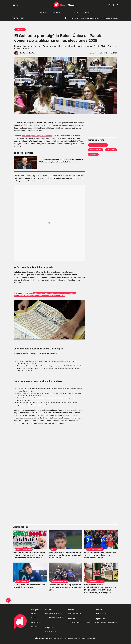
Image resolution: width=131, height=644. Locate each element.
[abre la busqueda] (17, 5)
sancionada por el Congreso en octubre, (37, 136)
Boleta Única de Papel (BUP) (29, 125)
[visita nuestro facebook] (109, 5)
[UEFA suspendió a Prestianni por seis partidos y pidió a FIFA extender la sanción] (101, 540)
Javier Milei (111, 150)
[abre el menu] (14, 5)
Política (44, 12)
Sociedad (56, 12)
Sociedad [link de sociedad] (34, 618)
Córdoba (87, 12)
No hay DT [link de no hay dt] (35, 627)
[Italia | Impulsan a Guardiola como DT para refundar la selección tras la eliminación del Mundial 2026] (30, 540)
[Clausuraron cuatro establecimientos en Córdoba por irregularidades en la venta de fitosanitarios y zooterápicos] (101, 572)
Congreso (93, 154)
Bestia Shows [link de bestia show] (36, 622)
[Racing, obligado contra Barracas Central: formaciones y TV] (30, 572)
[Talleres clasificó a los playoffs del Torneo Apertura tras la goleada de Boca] (65, 572)
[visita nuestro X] (113, 5)
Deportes (59, 18)
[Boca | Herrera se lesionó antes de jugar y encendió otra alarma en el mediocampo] (65, 540)
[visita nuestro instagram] (117, 5)
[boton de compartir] (8, 600)
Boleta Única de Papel (98, 145)
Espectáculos (72, 12)
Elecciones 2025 (96, 150)
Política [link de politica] (34, 614)
